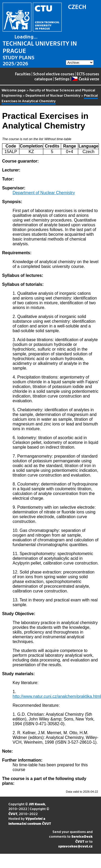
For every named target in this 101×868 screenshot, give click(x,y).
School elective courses (54, 74)
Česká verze (85, 79)
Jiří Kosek (37, 804)
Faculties (23, 74)
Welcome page (14, 90)
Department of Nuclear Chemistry (53, 95)
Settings (62, 79)
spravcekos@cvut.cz (75, 846)
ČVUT (13, 814)
